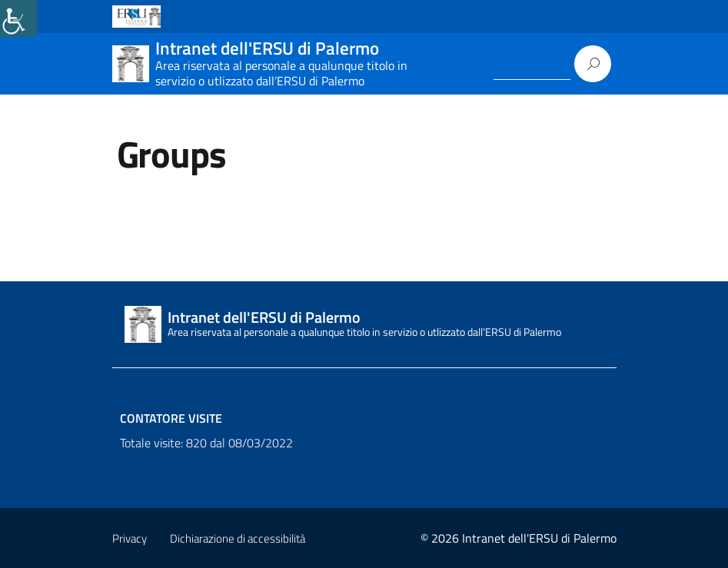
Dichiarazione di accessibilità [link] (238, 538)
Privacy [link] (130, 538)
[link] (18, 18)
